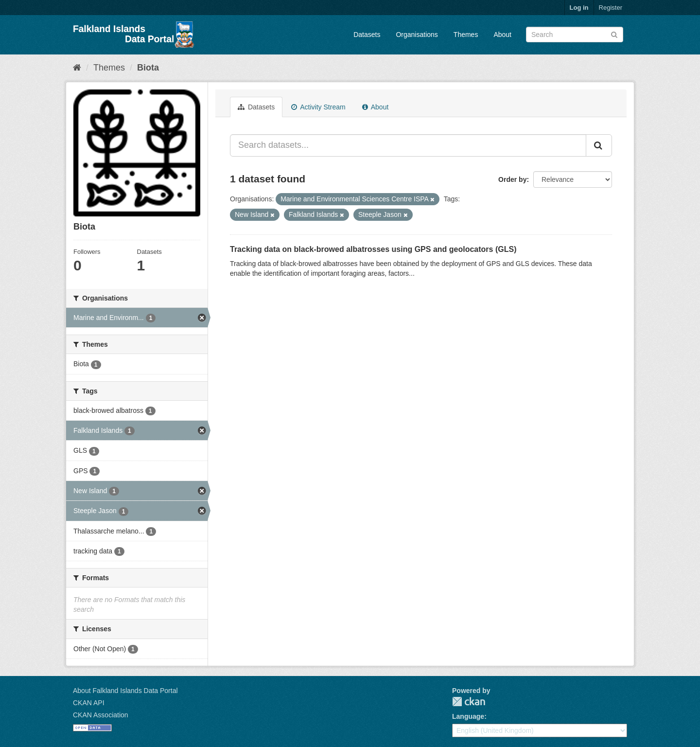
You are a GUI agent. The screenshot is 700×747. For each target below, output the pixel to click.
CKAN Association (101, 715)
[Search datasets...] (408, 145)
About (502, 35)
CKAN (469, 702)
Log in (579, 8)
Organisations (417, 35)
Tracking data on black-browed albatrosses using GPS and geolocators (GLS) (373, 249)
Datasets (367, 35)
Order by (512, 179)
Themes (466, 35)
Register (611, 8)
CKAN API (89, 703)
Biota (148, 68)
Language (468, 716)
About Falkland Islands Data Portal (125, 691)
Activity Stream (318, 107)
